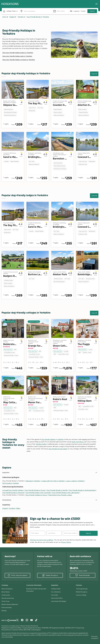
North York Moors (78, 442)
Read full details (83, 575)
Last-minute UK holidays (59, 601)
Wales (18, 508)
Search (92, 11)
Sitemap (4, 611)
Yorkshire (21, 17)
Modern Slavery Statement (10, 604)
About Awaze (6, 592)
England (12, 17)
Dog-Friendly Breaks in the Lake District (66, 493)
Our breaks (55, 595)
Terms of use (5, 601)
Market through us (50, 575)
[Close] (96, 4)
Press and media (7, 607)
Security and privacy (8, 598)
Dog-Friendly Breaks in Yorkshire (38, 17)
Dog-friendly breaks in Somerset (13, 493)
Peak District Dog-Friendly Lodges (60, 495)
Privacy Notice (66, 542)
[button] (10, 11)
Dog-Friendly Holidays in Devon (36, 495)
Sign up (88, 533)
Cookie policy (6, 595)
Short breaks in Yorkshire (11, 483)
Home (4, 17)
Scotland (12, 508)
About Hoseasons (7, 589)
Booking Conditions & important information (36, 590)
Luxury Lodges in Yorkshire (75, 481)
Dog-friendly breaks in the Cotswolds (38, 493)
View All (94, 74)
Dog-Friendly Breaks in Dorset (35, 490)
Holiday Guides (56, 589)
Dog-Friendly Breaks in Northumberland (82, 490)
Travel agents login (82, 589)
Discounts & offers (57, 598)
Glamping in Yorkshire (33, 481)
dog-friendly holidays (48, 439)
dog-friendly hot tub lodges (58, 449)
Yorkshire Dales (41, 444)
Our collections (56, 592)
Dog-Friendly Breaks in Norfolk (57, 490)
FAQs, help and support (17, 575)
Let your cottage (81, 595)
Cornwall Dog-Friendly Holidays (13, 490)
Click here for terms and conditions (42, 540)
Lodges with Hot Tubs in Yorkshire (53, 481)
